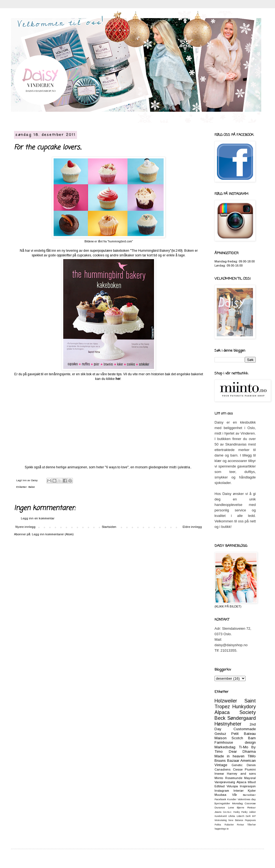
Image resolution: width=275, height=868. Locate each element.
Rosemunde (234, 778)
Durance (220, 807)
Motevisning (221, 820)
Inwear (219, 774)
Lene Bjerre (236, 807)
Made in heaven (229, 756)
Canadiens (222, 769)
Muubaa (220, 795)
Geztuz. (227, 812)
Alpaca (241, 782)
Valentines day (247, 799)
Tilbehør (251, 825)
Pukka (218, 825)
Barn (252, 738)
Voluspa (232, 786)
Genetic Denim (244, 765)
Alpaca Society (235, 712)
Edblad (220, 786)
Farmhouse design (235, 742)
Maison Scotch (229, 738)
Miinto (219, 778)
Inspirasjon (248, 786)
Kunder (232, 799)
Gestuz (220, 734)
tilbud (252, 782)
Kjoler (252, 791)
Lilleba (232, 816)
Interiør (239, 791)
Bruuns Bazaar (227, 761)
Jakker (252, 812)
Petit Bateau (244, 734)
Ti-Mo (244, 747)
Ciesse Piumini (244, 769)
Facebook (220, 799)
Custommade (245, 729)
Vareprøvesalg (225, 782)
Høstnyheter (228, 724)
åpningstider (222, 803)
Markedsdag (225, 747)
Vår (235, 795)
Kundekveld (221, 816)
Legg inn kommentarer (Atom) (53, 534)
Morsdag (237, 803)
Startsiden (109, 527)
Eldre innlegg (192, 527)
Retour (240, 825)
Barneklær (249, 795)
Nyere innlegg (25, 527)
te (228, 829)
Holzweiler (226, 701)
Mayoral (250, 778)
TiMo (252, 756)
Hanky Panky (240, 812)
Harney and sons (241, 774)
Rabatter (229, 825)
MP (254, 816)
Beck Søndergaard (235, 718)
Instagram (222, 791)
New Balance (236, 820)
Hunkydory (244, 707)
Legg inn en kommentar (38, 518)
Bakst (31, 487)
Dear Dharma (242, 751)
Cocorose (250, 803)
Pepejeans (250, 820)
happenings (220, 829)
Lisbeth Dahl (244, 816)
